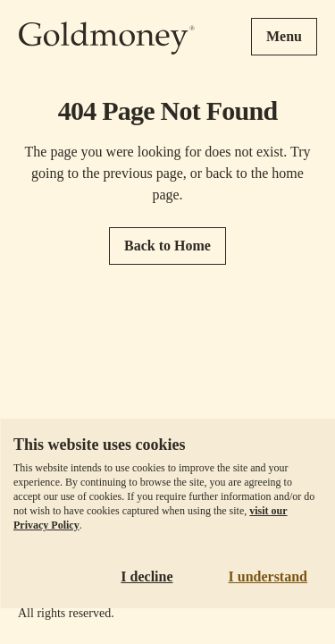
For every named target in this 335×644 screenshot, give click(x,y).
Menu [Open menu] (284, 36)
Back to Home (167, 246)
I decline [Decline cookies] (147, 576)
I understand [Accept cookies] (268, 576)
